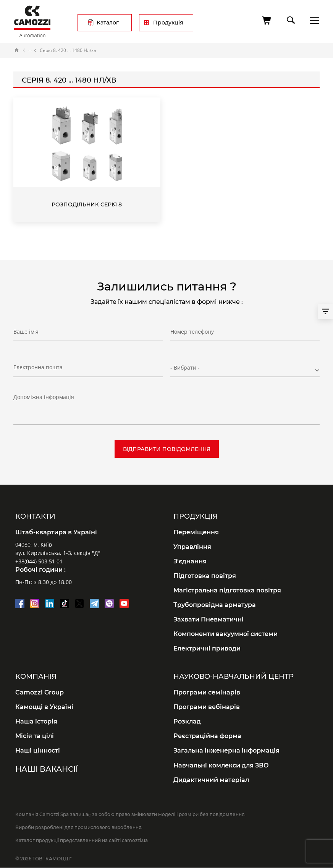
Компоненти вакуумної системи (226, 634)
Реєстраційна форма (207, 736)
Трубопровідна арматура (215, 605)
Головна (17, 50)
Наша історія (36, 721)
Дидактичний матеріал (211, 780)
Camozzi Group (40, 692)
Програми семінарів (207, 692)
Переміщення (196, 532)
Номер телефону (192, 332)
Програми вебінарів (207, 707)
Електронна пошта (38, 367)
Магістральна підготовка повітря (227, 590)
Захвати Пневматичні (209, 619)
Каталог (108, 23)
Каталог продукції (30, 50)
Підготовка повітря (205, 576)
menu (313, 20)
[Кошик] (267, 21)
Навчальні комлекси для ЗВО (221, 765)
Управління (192, 547)
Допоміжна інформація (44, 397)
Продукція (168, 23)
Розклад (187, 721)
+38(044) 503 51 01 (39, 561)
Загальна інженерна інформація (226, 750)
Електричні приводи (207, 648)
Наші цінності (38, 750)
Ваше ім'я (26, 332)
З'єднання (190, 561)
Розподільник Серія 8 (87, 204)
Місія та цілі (35, 736)
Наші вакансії (47, 769)
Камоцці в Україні (44, 707)
